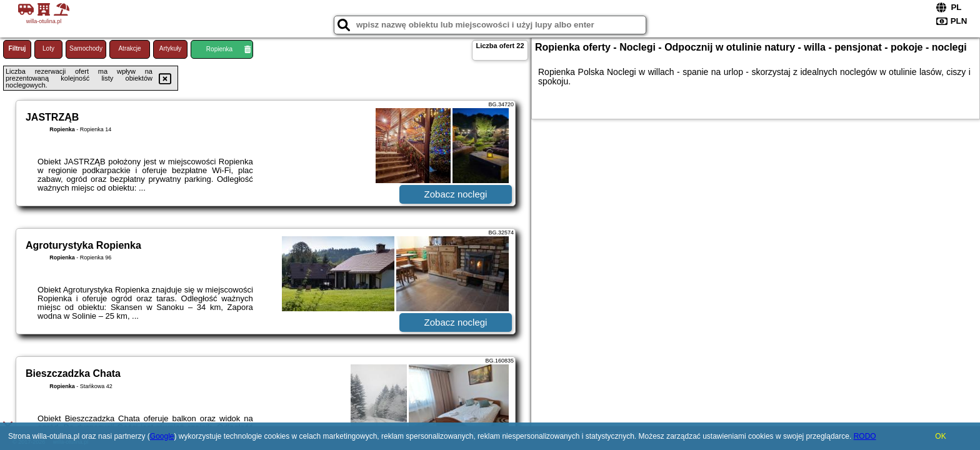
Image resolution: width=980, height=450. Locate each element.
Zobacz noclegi (456, 194)
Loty (48, 48)
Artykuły (171, 48)
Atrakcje (129, 48)
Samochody (86, 48)
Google (162, 436)
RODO (865, 436)
